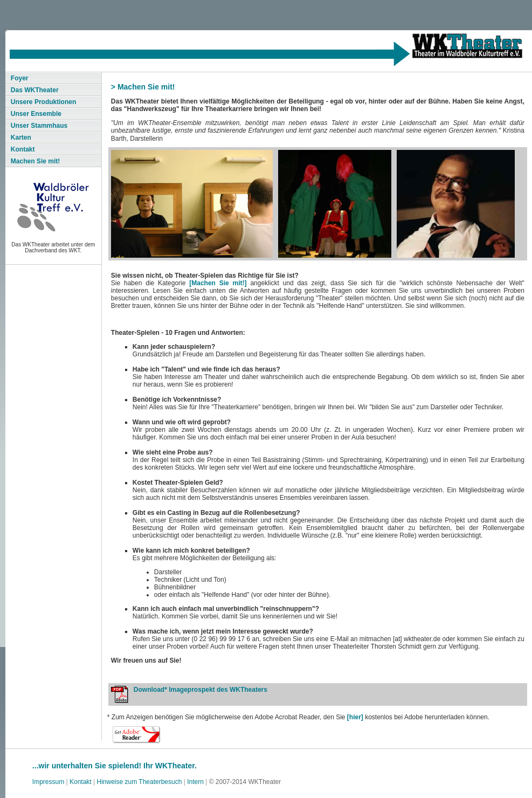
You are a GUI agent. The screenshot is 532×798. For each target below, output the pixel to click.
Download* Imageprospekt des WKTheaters (201, 690)
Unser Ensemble (36, 114)
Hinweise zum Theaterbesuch (140, 782)
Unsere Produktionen (43, 102)
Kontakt (23, 149)
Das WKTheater (35, 90)
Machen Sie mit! (35, 161)
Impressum (48, 782)
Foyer (20, 78)
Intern (195, 782)
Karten (21, 137)
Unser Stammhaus (39, 126)
